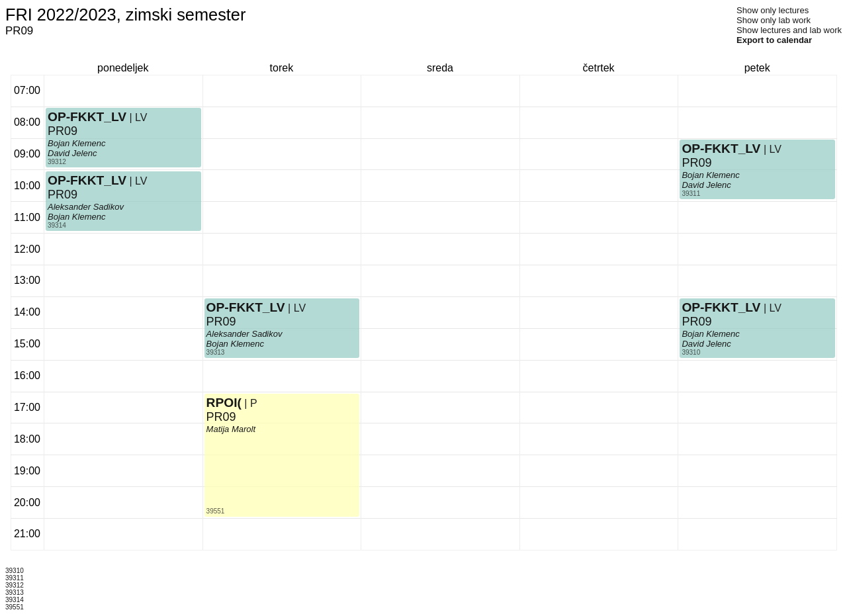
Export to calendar (774, 40)
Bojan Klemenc (76, 143)
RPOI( (224, 403)
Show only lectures (773, 10)
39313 (216, 352)
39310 (691, 352)
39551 (216, 511)
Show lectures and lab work (789, 30)
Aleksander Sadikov (86, 207)
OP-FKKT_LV (87, 117)
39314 (57, 225)
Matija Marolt (231, 429)
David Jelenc (72, 153)
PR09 (63, 131)
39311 (691, 194)
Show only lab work (774, 20)
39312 (57, 162)
